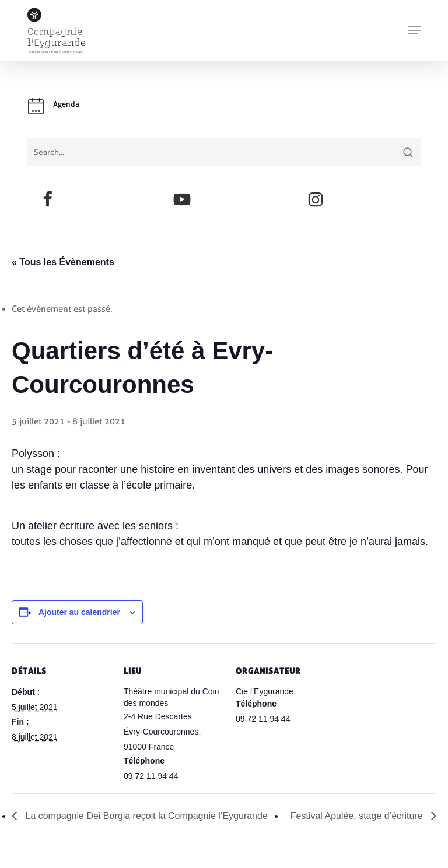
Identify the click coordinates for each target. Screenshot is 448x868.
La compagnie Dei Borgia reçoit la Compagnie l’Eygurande (145, 816)
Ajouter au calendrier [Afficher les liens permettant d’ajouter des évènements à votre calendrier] (79, 612)
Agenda (66, 104)
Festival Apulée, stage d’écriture (358, 816)
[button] (415, 30)
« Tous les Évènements (63, 262)
